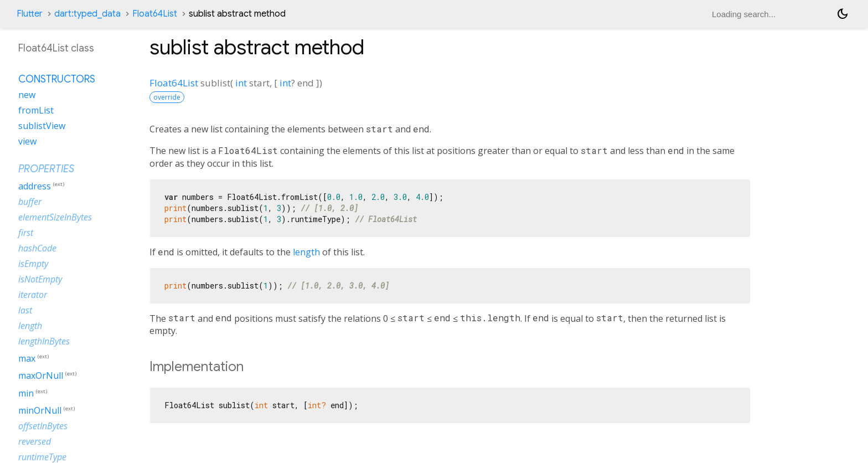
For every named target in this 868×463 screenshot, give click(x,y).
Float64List (155, 14)
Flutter (30, 14)
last (25, 310)
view (27, 141)
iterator (33, 295)
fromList (36, 110)
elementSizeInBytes (55, 217)
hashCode (37, 248)
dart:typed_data (87, 14)
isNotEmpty (40, 279)
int (241, 83)
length (306, 252)
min (26, 393)
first (26, 233)
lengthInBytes (44, 341)
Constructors (57, 79)
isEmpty (33, 264)
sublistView (42, 126)
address (35, 186)
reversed (35, 441)
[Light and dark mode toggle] (843, 14)
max (27, 358)
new (27, 95)
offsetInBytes (43, 426)
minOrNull (40, 410)
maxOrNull (41, 376)
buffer (30, 202)
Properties (46, 169)
